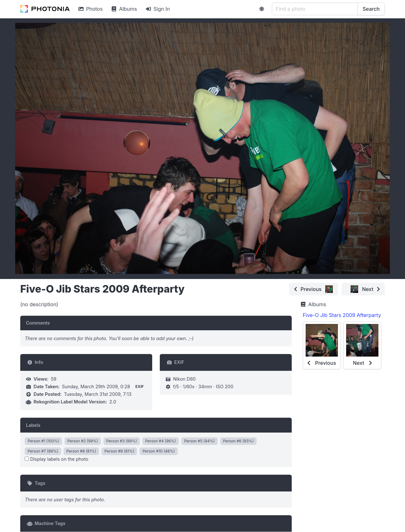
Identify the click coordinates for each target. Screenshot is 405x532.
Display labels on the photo (56, 459)
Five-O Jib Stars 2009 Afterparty (342, 315)
